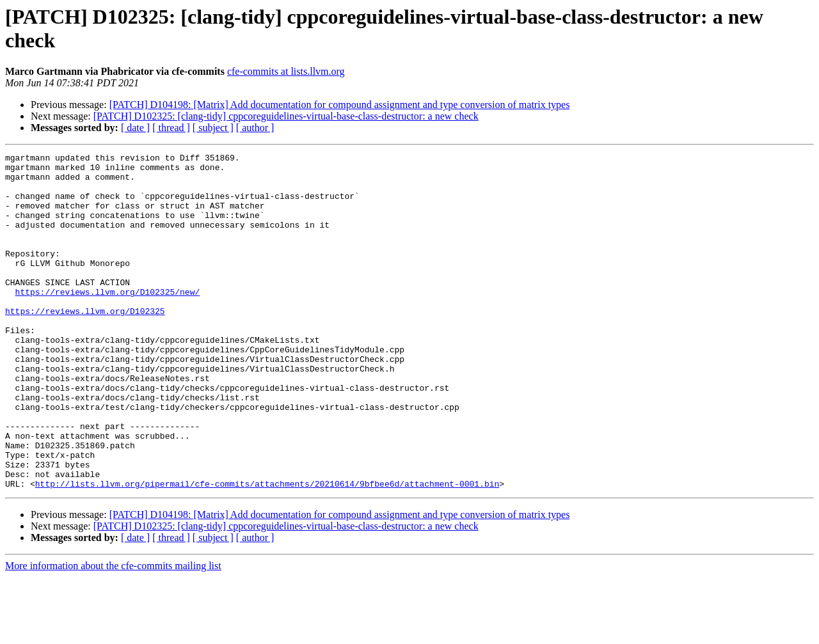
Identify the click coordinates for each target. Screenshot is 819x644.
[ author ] (255, 128)
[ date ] (135, 128)
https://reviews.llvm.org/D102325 (85, 343)
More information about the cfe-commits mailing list (113, 633)
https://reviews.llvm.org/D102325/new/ (108, 320)
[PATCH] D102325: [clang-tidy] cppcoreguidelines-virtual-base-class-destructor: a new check (286, 116)
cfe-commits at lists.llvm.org (286, 71)
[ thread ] (171, 128)
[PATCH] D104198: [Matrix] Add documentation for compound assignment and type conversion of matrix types (340, 105)
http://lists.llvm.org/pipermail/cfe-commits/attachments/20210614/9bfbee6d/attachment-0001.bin (267, 551)
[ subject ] (213, 128)
